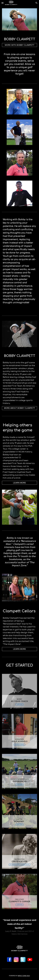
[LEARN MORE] (20, 483)
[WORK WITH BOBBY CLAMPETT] (20, 45)
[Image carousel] (20, 19)
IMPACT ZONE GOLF (24, 976)
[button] (2, 3)
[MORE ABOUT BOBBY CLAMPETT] (20, 408)
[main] (20, 39)
